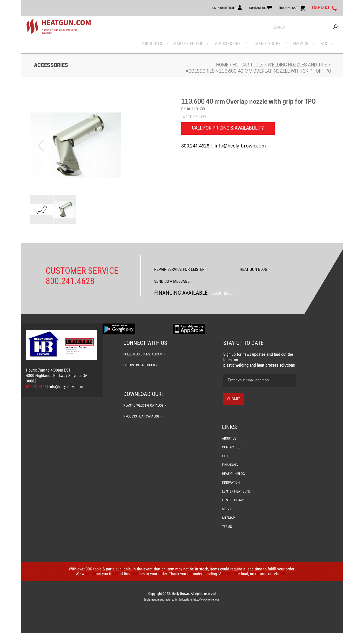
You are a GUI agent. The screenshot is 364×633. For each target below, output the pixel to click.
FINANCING (231, 460)
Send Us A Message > (180, 277)
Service (299, 42)
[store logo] (59, 27)
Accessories (228, 42)
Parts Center (189, 42)
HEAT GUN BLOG (235, 469)
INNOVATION (232, 478)
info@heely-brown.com (71, 382)
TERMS (227, 527)
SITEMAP (229, 518)
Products (154, 42)
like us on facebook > (142, 360)
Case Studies (267, 42)
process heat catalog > (144, 412)
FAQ (321, 42)
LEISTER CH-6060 (235, 500)
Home (223, 66)
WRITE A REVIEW (194, 118)
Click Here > (227, 289)
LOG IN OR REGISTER (195, 7)
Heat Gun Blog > (269, 266)
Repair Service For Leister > (190, 266)
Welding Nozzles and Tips (298, 66)
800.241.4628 (315, 8)
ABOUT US (230, 434)
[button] (41, 146)
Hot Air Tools (249, 66)
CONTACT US (236, 7)
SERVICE (229, 509)
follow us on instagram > (146, 349)
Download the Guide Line (154, 324)
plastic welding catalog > (147, 401)
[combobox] (305, 27)
